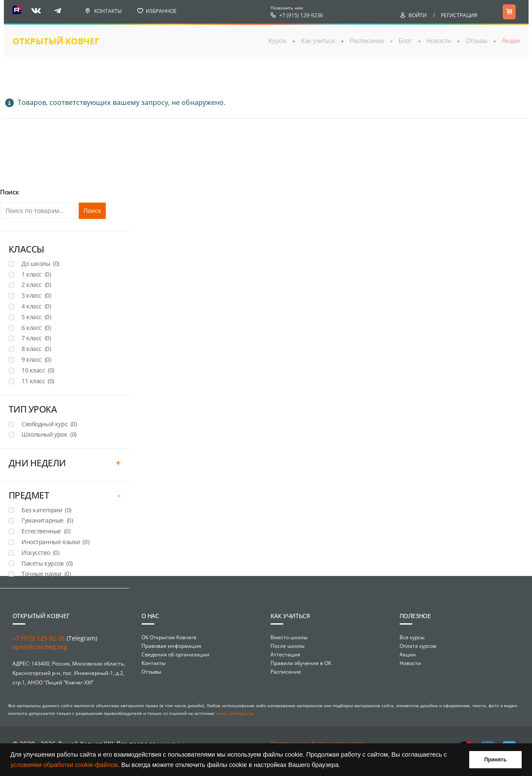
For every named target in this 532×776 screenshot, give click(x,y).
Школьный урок (49, 434)
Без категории (46, 510)
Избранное (161, 11)
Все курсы (412, 637)
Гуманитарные (47, 520)
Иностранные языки (55, 542)
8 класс (36, 349)
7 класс (36, 338)
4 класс (36, 306)
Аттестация (285, 654)
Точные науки (46, 574)
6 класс (36, 328)
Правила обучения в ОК (301, 663)
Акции (511, 41)
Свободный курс (49, 424)
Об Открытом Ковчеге (169, 637)
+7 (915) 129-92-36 (39, 638)
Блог (405, 41)
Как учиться (318, 41)
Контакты (108, 11)
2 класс (36, 285)
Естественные (46, 531)
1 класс (36, 274)
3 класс (36, 295)
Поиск (92, 211)
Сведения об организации (175, 654)
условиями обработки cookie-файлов (64, 765)
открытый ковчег (56, 41)
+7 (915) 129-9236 (301, 15)
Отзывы (477, 41)
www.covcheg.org (234, 713)
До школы (40, 263)
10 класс (38, 370)
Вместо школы (289, 637)
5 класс (36, 317)
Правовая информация (171, 646)
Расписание (367, 41)
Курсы (277, 41)
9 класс (36, 359)
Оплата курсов (418, 646)
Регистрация (459, 15)
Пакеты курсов (47, 563)
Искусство (40, 553)
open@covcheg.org (40, 647)
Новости (439, 41)
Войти (418, 15)
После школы (288, 646)
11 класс (38, 381)
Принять (495, 760)
